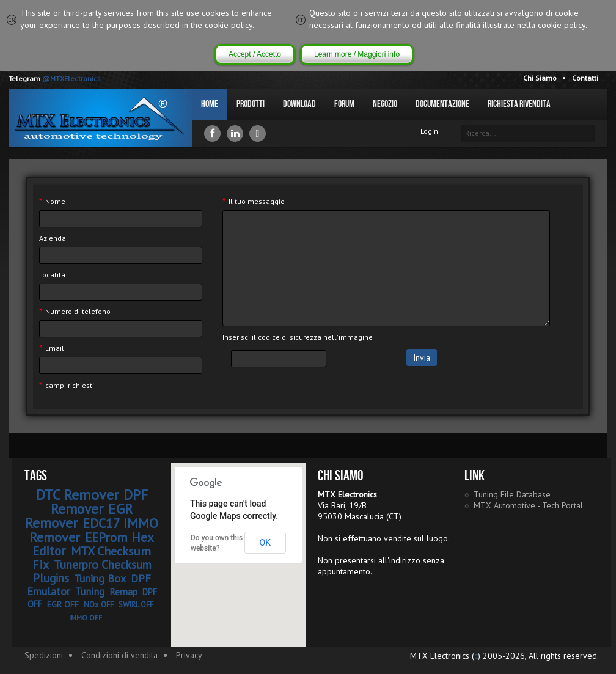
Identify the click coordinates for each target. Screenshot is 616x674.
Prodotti (251, 104)
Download (299, 104)
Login (429, 131)
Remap (123, 592)
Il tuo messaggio (254, 202)
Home (210, 104)
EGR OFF (63, 604)
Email (52, 348)
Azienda (53, 238)
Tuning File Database (512, 494)
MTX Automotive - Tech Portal (528, 505)
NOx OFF (99, 605)
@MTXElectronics (71, 79)
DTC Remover (77, 495)
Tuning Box (100, 578)
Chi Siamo (540, 78)
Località (52, 275)
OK (265, 543)
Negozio (385, 104)
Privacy (189, 655)
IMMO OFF (86, 617)
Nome (52, 202)
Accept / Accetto (255, 54)
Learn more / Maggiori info (357, 54)
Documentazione (442, 104)
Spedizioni (44, 655)
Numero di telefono (75, 312)
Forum (344, 104)
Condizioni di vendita (119, 655)
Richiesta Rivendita (519, 104)
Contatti (585, 78)
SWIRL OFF (136, 605)
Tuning (90, 592)
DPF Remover (99, 502)
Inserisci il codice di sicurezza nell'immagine (298, 337)
